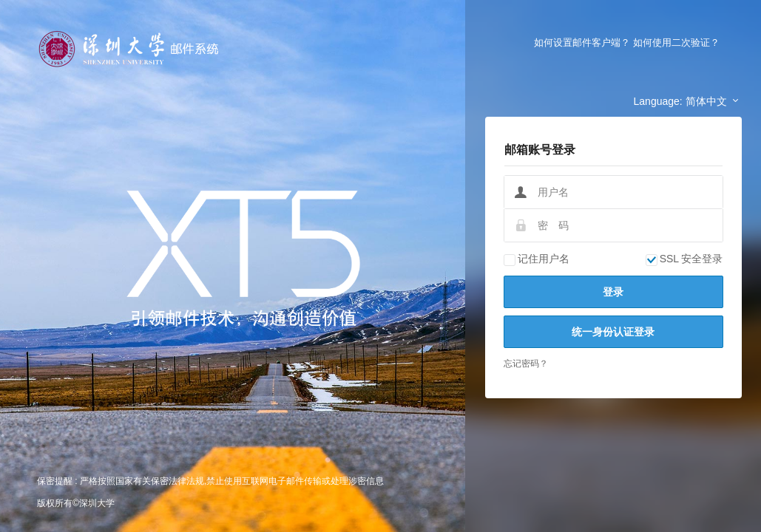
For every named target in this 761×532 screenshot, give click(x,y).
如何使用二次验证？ (676, 42)
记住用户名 (537, 259)
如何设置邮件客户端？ (582, 42)
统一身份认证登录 (613, 332)
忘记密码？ (526, 364)
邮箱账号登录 (540, 150)
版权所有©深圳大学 (76, 503)
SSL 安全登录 (684, 259)
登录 (613, 292)
